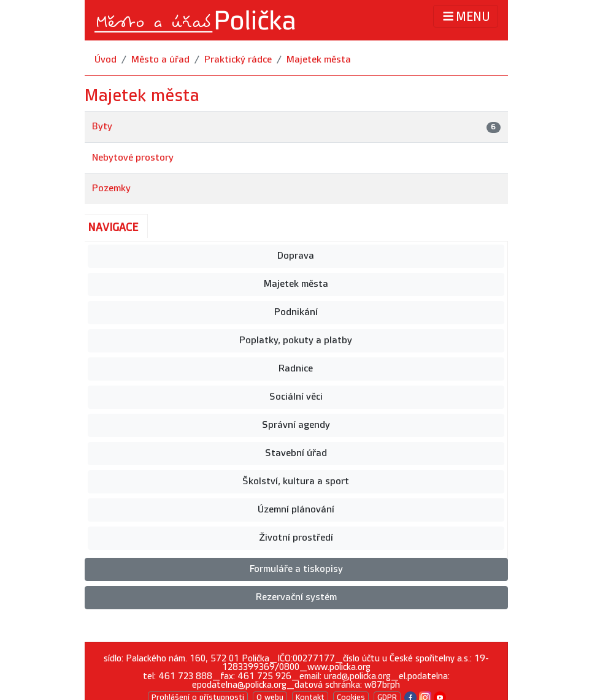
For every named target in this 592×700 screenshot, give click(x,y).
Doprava (296, 256)
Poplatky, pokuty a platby (296, 340)
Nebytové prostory (133, 158)
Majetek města (319, 60)
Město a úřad (160, 60)
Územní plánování (296, 510)
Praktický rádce (238, 60)
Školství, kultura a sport (296, 481)
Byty (102, 127)
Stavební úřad (296, 453)
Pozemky (111, 188)
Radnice (296, 369)
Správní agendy (296, 425)
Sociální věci (296, 397)
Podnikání (296, 312)
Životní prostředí (296, 538)
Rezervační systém (296, 597)
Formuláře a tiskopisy (296, 569)
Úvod (106, 60)
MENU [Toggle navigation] (465, 16)
